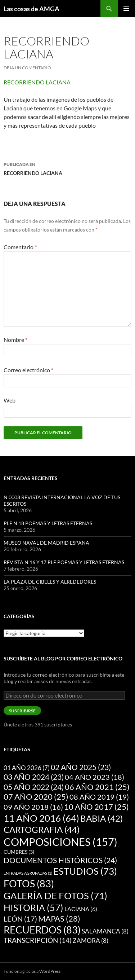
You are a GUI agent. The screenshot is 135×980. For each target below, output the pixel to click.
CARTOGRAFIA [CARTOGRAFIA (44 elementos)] (42, 829)
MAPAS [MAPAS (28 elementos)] (59, 919)
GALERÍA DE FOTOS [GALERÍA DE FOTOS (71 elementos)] (55, 896)
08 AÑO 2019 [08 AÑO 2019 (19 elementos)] (99, 797)
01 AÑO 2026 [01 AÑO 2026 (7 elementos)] (27, 768)
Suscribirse (22, 711)
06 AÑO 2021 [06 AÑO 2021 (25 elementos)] (97, 787)
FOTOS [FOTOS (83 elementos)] (29, 884)
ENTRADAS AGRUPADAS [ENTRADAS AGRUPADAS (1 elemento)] (28, 873)
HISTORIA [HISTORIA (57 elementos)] (33, 908)
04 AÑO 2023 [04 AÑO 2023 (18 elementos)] (94, 777)
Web (10, 400)
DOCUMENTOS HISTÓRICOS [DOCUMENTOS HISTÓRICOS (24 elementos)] (60, 860)
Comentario (20, 247)
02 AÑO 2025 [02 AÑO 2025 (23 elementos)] (81, 767)
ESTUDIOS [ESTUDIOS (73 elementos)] (85, 871)
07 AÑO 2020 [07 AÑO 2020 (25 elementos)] (36, 797)
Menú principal (126, 9)
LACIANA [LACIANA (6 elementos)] (81, 909)
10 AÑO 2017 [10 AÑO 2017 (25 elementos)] (96, 807)
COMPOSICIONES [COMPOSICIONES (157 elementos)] (60, 842)
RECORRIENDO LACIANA (37, 82)
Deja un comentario (27, 68)
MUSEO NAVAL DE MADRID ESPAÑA (46, 543)
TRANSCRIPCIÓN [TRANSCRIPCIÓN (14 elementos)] (38, 940)
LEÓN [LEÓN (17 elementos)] (20, 919)
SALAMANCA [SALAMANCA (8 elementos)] (105, 931)
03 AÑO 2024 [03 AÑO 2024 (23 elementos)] (34, 777)
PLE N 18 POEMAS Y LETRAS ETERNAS (48, 523)
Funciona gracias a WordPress (32, 971)
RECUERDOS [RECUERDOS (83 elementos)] (42, 930)
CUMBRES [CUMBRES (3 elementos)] (19, 852)
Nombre (15, 340)
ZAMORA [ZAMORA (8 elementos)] (91, 941)
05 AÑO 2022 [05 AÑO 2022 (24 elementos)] (34, 787)
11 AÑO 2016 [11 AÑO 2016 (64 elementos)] (41, 818)
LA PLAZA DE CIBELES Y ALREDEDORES (50, 582)
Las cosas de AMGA (31, 9)
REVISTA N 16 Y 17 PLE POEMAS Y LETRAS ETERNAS (64, 562)
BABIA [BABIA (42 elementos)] (102, 818)
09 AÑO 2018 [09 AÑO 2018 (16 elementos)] (33, 807)
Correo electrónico (28, 370)
